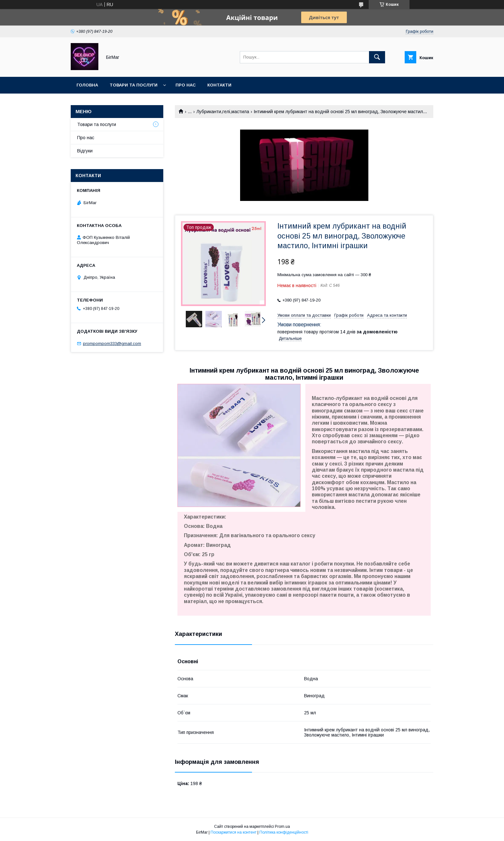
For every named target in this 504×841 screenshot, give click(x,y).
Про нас (186, 85)
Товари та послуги (134, 85)
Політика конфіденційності (284, 832)
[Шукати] (377, 57)
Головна (87, 85)
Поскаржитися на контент (234, 832)
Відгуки (85, 151)
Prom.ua (282, 827)
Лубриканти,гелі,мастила (223, 112)
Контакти (219, 85)
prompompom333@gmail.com (112, 344)
